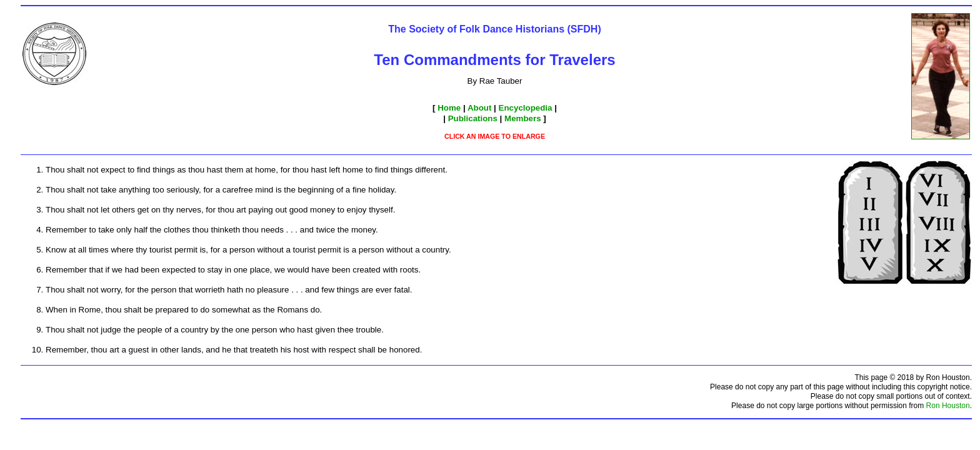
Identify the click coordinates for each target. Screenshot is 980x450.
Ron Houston (948, 406)
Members (523, 118)
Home (449, 108)
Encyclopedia (526, 108)
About (480, 108)
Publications (473, 118)
